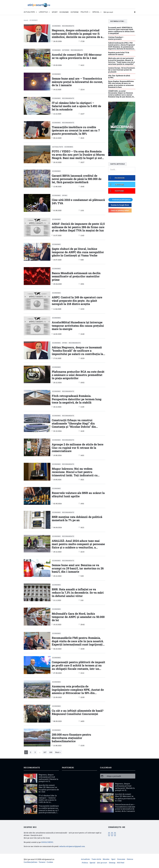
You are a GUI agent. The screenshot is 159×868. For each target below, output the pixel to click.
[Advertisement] (80, 788)
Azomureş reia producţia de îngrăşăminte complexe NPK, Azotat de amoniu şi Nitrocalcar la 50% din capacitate (78, 691)
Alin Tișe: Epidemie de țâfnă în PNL (119, 76)
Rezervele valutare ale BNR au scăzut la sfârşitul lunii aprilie (78, 494)
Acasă (26, 20)
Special (92, 863)
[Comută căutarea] (135, 12)
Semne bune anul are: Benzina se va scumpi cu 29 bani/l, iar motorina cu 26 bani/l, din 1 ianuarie (78, 568)
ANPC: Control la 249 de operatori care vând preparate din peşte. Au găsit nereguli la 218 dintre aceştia (77, 301)
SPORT (55, 12)
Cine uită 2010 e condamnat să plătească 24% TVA (78, 201)
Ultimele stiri (118, 21)
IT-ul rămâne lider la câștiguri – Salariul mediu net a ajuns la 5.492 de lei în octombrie (77, 106)
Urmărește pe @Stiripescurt (121, 200)
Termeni (42, 862)
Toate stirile (96, 859)
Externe (130, 859)
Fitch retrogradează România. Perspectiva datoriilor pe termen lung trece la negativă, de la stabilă (77, 399)
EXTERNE (75, 12)
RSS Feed (121, 863)
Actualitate (85, 859)
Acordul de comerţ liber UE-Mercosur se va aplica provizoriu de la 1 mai (77, 56)
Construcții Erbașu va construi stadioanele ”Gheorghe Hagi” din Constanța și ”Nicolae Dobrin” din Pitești (74, 425)
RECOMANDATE (68, 26)
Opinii (65, 195)
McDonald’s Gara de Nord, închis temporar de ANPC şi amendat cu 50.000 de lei (78, 617)
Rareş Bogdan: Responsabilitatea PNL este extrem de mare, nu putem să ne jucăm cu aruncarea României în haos (121, 84)
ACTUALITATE (58, 147)
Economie (121, 859)
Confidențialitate (30, 862)
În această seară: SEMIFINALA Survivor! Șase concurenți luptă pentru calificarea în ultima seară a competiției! (121, 30)
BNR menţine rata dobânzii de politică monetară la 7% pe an (77, 518)
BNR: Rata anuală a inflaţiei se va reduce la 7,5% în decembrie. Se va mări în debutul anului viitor (78, 593)
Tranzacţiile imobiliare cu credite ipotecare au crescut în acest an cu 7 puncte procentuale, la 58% (76, 130)
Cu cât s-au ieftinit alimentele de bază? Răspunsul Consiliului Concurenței (78, 712)
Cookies (50, 862)
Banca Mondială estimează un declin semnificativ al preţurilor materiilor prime (76, 276)
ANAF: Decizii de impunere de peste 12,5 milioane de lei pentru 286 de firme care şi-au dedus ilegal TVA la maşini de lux (78, 227)
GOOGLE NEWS (47, 842)
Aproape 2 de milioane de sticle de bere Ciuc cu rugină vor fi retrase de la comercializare (78, 448)
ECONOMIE (64, 12)
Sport (113, 859)
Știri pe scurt (108, 12)
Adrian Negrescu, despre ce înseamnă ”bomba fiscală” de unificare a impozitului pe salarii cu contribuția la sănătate (77, 352)
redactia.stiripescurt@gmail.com (72, 846)
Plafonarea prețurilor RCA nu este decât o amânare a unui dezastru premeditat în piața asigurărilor (78, 375)
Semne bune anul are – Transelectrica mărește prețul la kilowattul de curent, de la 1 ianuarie (77, 82)
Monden (106, 859)
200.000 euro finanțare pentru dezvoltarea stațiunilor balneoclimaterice (71, 738)
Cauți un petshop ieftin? (120, 210)
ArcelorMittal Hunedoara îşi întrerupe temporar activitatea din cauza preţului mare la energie (78, 326)
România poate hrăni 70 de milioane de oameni (119, 53)
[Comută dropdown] (36, 12)
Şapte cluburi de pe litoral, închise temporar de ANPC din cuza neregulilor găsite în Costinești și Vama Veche (78, 252)
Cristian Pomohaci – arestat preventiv (116, 38)
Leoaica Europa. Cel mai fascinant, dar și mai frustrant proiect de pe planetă (122, 70)
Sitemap (112, 863)
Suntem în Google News (120, 205)
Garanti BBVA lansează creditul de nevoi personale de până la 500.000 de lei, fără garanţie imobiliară (77, 179)
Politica (85, 863)
